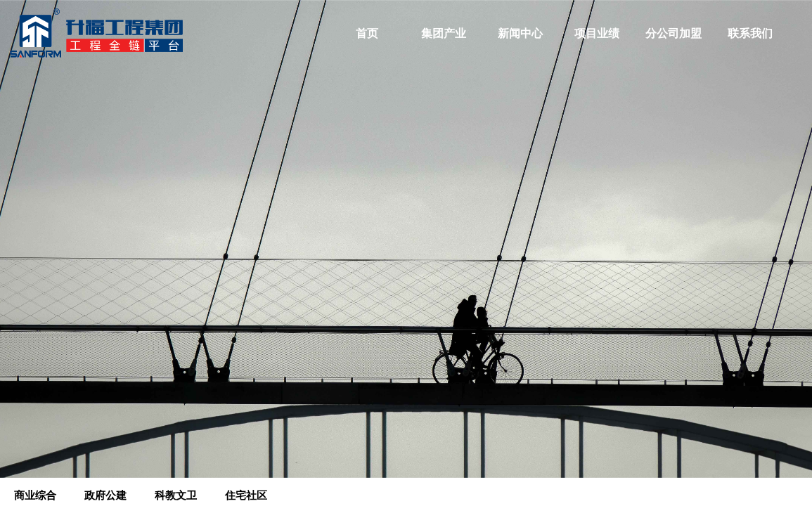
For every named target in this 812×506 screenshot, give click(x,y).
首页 (367, 33)
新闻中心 (520, 33)
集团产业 (444, 33)
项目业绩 (597, 33)
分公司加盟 (674, 33)
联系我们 (750, 33)
